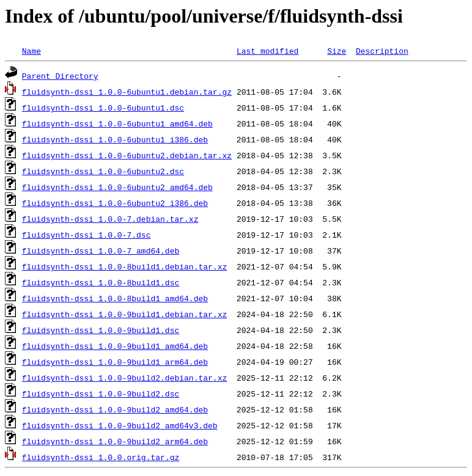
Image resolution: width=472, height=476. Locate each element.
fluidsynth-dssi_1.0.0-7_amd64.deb (101, 251)
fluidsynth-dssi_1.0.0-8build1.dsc (101, 282)
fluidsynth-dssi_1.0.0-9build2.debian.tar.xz (124, 378)
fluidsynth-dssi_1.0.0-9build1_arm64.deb (115, 362)
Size (337, 51)
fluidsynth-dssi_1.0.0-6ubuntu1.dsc (103, 108)
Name (31, 51)
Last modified (267, 51)
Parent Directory (60, 76)
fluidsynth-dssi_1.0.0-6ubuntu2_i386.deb (115, 203)
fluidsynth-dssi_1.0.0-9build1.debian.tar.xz (124, 314)
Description (382, 51)
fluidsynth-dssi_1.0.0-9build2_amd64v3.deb (120, 425)
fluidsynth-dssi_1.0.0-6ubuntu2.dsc (103, 171)
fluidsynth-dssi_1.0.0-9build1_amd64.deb (115, 346)
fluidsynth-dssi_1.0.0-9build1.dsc (101, 330)
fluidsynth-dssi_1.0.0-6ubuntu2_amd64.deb (117, 187)
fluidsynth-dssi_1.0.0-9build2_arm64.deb (115, 441)
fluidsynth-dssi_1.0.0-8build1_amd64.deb (115, 298)
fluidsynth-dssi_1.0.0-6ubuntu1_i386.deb (115, 139)
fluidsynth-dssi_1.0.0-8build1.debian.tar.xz (124, 266)
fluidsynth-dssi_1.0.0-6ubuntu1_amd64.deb (117, 123)
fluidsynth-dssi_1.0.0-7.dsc (87, 235)
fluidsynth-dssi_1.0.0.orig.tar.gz (101, 457)
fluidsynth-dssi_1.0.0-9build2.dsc (101, 394)
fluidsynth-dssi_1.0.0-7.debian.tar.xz (110, 219)
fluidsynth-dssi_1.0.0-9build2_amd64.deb (115, 409)
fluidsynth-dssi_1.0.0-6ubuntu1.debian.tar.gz (127, 92)
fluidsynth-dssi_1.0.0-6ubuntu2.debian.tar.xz (127, 155)
